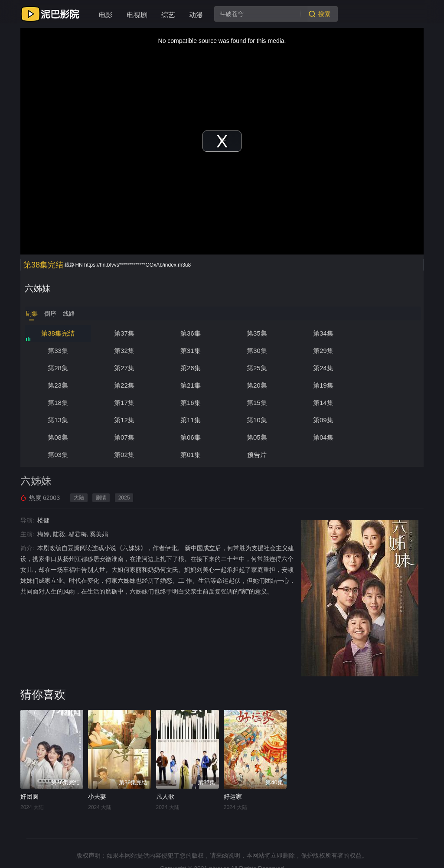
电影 (106, 15)
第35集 (256, 333)
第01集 (124, 437)
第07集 (124, 420)
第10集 (322, 403)
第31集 (124, 351)
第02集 (58, 437)
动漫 (196, 15)
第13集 (124, 403)
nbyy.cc (219, 851)
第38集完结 (58, 333)
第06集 (190, 420)
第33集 (388, 333)
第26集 (58, 368)
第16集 (322, 385)
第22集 (322, 368)
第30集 (190, 351)
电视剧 (137, 15)
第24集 (190, 368)
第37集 (124, 333)
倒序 (50, 313)
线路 (69, 313)
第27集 (388, 351)
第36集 (190, 333)
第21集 (388, 368)
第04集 (322, 420)
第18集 (190, 385)
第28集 (322, 351)
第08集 (58, 420)
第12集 (190, 403)
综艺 (168, 15)
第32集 (58, 351)
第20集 (58, 385)
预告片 (190, 437)
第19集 (124, 385)
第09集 (388, 403)
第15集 (388, 385)
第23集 (256, 368)
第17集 (256, 385)
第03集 (388, 420)
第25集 (124, 368)
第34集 (322, 333)
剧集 (32, 313)
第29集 (256, 351)
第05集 (256, 420)
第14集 (58, 403)
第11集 (256, 403)
